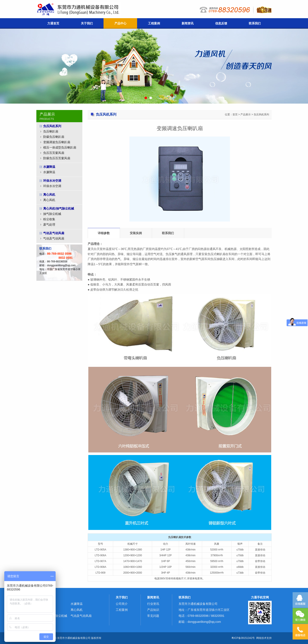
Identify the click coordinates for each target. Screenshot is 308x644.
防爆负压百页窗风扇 (57, 158)
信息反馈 (221, 23)
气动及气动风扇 (54, 238)
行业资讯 (153, 604)
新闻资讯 (188, 23)
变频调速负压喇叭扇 (57, 142)
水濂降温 (49, 172)
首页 (235, 115)
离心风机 (49, 200)
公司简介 (122, 604)
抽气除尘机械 (52, 214)
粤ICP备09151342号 (243, 638)
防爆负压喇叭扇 (54, 137)
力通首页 (53, 23)
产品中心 (120, 23)
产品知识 (153, 610)
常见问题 (153, 616)
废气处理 (49, 225)
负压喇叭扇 (51, 131)
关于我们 (87, 23)
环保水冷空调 (52, 186)
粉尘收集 (49, 219)
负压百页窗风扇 (54, 153)
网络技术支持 (264, 638)
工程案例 (154, 23)
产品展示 (246, 115)
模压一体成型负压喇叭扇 (60, 147)
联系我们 (255, 23)
